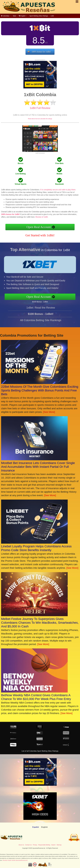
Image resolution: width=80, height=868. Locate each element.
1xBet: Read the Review (41, 311)
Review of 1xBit (41, 217)
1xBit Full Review (40, 108)
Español (36, 827)
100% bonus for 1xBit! (41, 52)
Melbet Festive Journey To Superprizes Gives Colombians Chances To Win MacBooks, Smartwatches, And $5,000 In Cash (40, 623)
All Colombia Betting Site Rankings (41, 324)
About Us (21, 845)
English (23, 16)
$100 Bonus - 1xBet (44, 301)
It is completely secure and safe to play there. (58, 190)
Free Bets (59, 163)
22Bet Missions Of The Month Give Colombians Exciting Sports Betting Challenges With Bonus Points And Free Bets (40, 390)
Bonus (21, 163)
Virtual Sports (21, 184)
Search (53, 845)
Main (15, 16)
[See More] (49, 412)
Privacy (35, 845)
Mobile (59, 174)
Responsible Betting (44, 845)
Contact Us (28, 845)
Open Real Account (39, 227)
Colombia (6, 16)
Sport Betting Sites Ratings (39, 16)
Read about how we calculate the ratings (40, 119)
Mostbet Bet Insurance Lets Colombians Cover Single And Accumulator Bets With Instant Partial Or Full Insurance (38, 467)
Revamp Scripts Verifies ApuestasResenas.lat (15, 860)
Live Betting (21, 174)
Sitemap (59, 845)
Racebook (59, 184)
